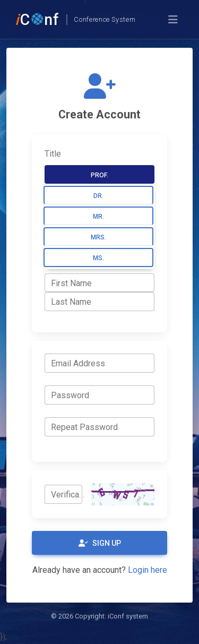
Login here (148, 570)
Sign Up (100, 543)
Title (53, 154)
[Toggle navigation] (173, 20)
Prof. (99, 175)
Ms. (98, 258)
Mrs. (98, 237)
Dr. (98, 196)
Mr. (98, 217)
